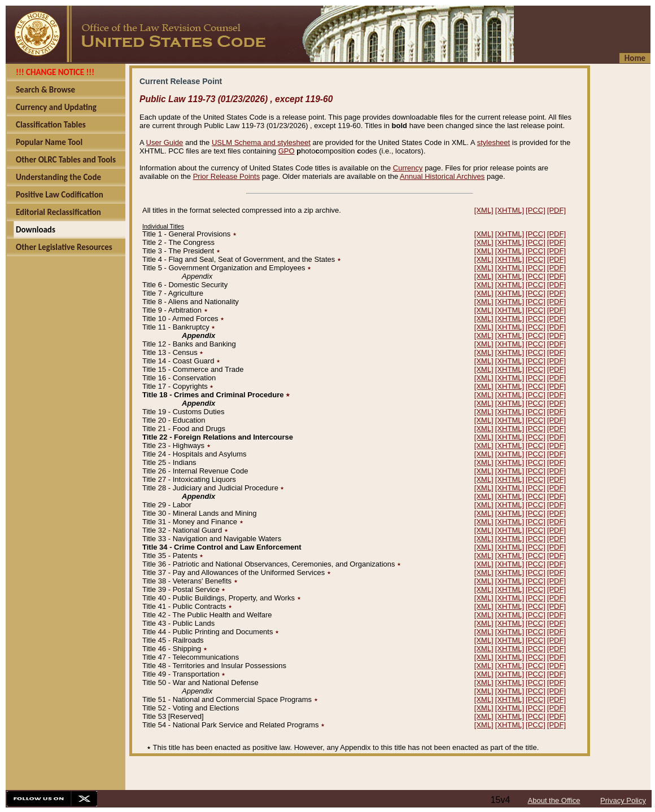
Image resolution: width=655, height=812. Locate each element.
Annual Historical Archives (442, 176)
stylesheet (494, 142)
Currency (408, 168)
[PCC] (536, 210)
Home (635, 58)
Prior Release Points (227, 176)
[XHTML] (510, 210)
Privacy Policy (623, 800)
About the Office (554, 800)
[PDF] (556, 210)
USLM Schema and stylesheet (261, 142)
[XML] (484, 210)
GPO (287, 151)
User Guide (165, 142)
